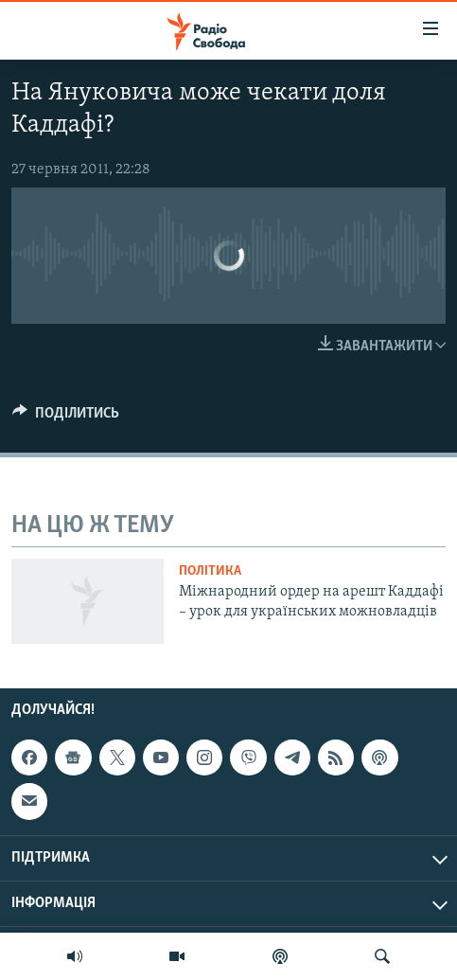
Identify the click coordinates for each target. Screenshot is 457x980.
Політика (210, 571)
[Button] (66, 418)
